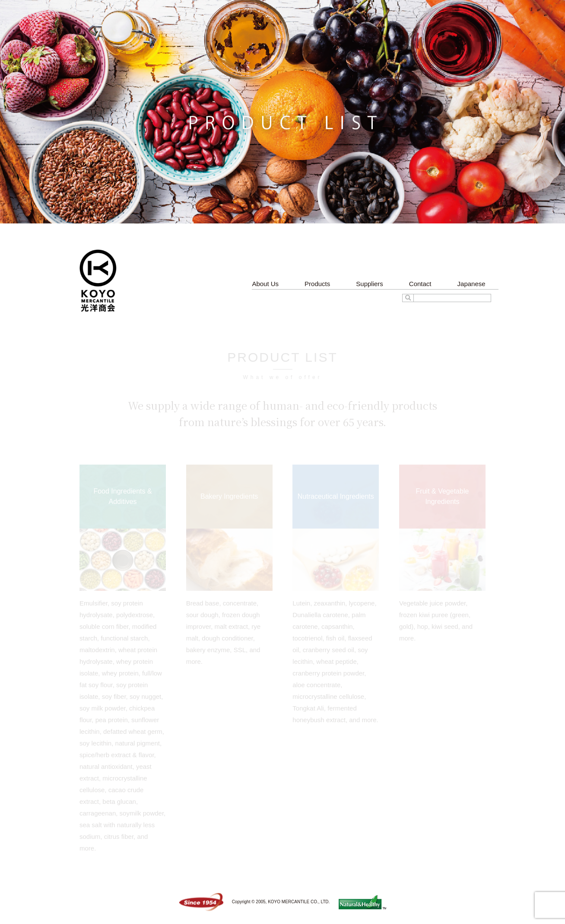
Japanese (471, 284)
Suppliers (370, 284)
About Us (265, 284)
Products (317, 284)
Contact (420, 284)
